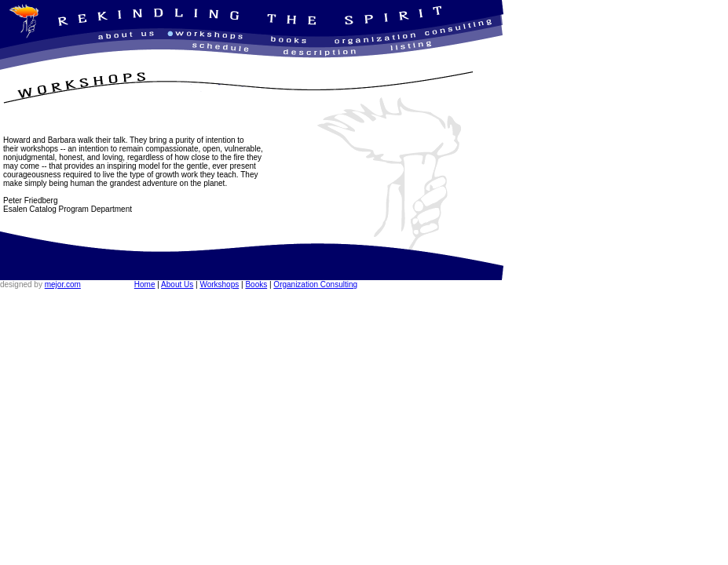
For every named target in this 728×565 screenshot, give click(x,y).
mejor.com (63, 284)
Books (256, 284)
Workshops (219, 284)
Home (145, 284)
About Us (177, 284)
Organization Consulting (315, 284)
